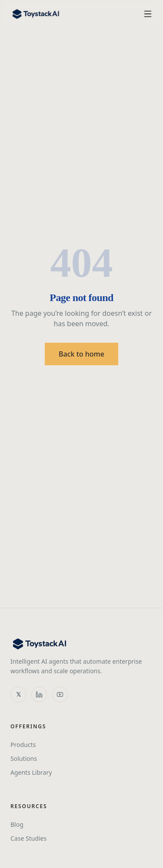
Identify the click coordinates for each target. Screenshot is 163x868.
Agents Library (31, 772)
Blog (17, 824)
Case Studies (28, 838)
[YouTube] (60, 694)
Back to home (81, 354)
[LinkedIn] (39, 694)
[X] (18, 694)
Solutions (24, 758)
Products (23, 745)
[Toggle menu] (148, 14)
